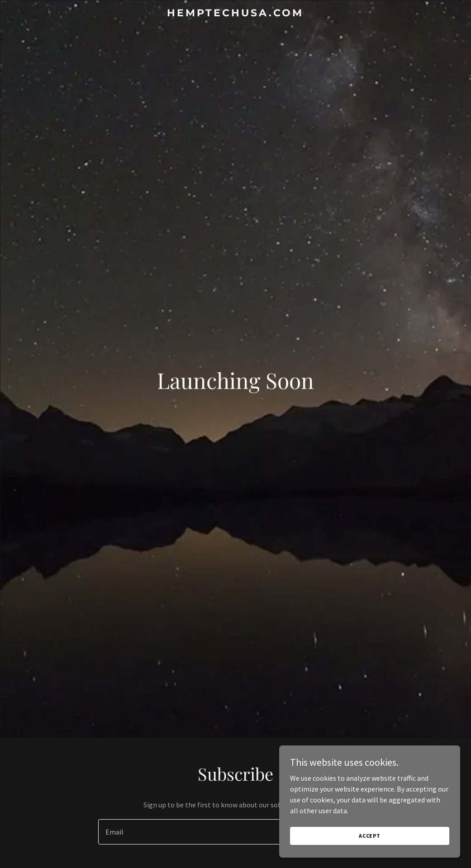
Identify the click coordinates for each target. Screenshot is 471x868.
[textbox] (202, 832)
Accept (370, 836)
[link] (235, 14)
